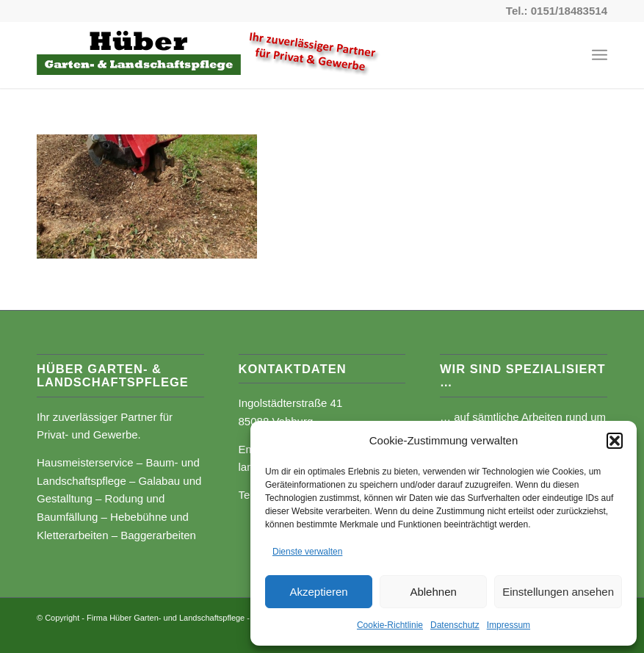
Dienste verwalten (307, 552)
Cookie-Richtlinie (390, 625)
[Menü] (600, 55)
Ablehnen (433, 592)
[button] (615, 441)
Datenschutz (455, 625)
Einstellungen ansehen (558, 592)
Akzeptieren (318, 592)
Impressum (509, 625)
